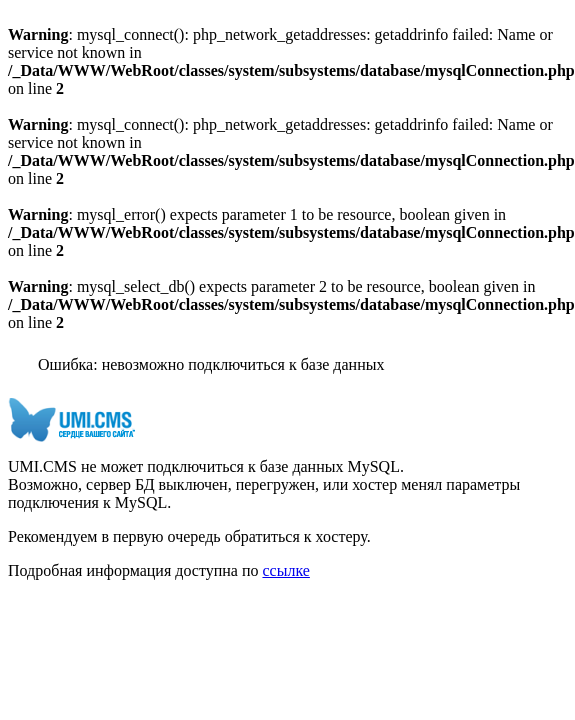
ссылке (285, 570)
